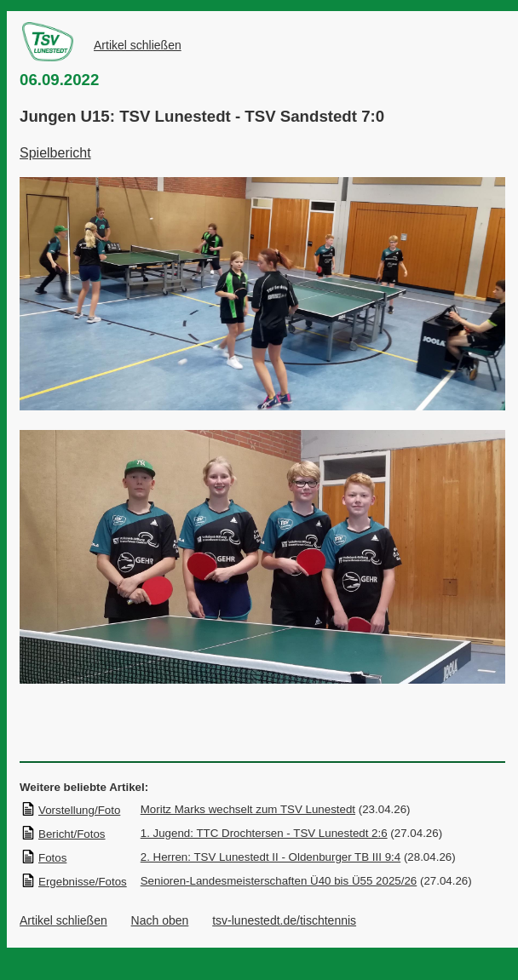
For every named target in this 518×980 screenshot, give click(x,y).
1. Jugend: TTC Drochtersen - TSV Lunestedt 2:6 (264, 833)
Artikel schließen (138, 45)
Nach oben (160, 920)
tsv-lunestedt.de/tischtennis (284, 920)
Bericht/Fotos (63, 834)
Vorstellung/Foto (70, 810)
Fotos (43, 858)
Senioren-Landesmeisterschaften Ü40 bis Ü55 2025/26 (279, 881)
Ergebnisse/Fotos (74, 882)
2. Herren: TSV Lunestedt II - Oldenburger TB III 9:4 (271, 857)
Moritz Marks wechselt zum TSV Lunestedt (248, 809)
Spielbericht (55, 153)
